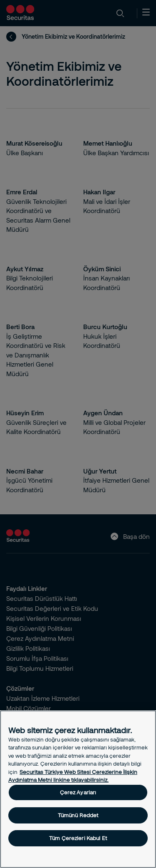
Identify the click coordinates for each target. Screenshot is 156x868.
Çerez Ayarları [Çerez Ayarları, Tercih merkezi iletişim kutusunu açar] (78, 792)
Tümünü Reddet (78, 815)
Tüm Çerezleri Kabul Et (78, 838)
